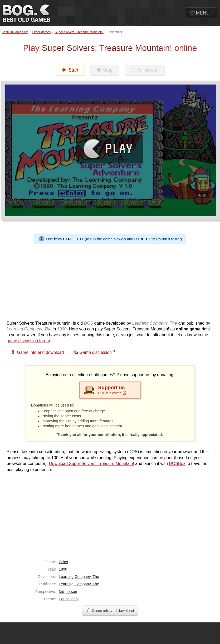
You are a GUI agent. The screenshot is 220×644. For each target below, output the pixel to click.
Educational (69, 599)
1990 (63, 569)
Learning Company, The (79, 577)
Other (63, 562)
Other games (41, 32)
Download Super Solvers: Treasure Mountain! (92, 464)
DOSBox (177, 464)
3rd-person (68, 592)
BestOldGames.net (15, 32)
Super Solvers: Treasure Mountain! (79, 32)
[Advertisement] (82, 281)
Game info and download (110, 611)
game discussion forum (28, 341)
